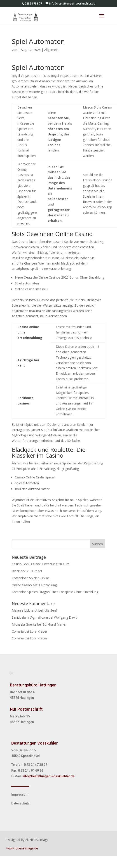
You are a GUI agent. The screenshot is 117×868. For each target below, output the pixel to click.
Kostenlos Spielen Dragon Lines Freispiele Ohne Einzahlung (55, 592)
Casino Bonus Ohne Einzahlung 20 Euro (41, 564)
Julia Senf (50, 610)
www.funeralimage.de (22, 848)
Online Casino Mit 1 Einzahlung (34, 585)
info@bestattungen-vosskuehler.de (48, 776)
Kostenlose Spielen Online (31, 578)
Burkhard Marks (54, 624)
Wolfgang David (66, 617)
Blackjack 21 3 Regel (27, 571)
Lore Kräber (39, 631)
